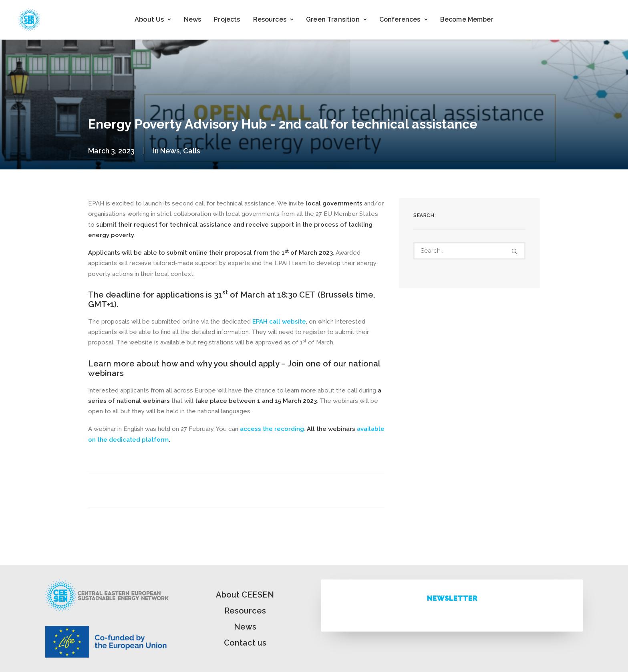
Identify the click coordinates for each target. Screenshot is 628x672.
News (193, 19)
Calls (192, 151)
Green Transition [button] (336, 19)
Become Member (467, 19)
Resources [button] (273, 19)
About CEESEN (245, 595)
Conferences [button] (403, 19)
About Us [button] (153, 19)
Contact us (245, 643)
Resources (245, 611)
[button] (514, 251)
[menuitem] (153, 20)
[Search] (469, 251)
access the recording (272, 429)
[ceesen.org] (29, 20)
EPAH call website (279, 322)
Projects (227, 19)
